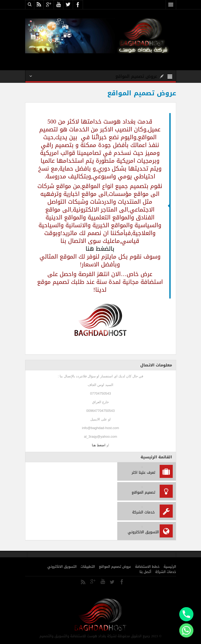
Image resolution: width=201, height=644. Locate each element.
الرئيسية (170, 567)
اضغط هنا (99, 445)
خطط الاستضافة (147, 567)
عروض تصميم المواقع (115, 567)
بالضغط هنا (100, 249)
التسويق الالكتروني (62, 567)
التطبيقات (88, 567)
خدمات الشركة (166, 572)
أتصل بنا (145, 572)
